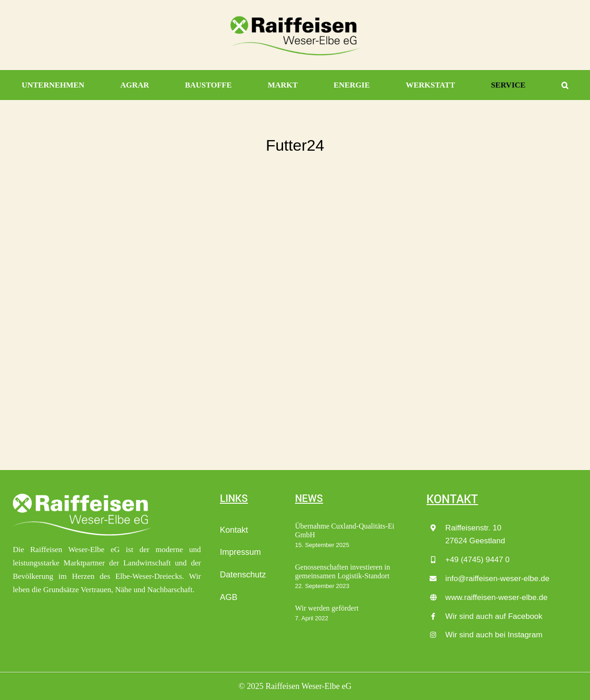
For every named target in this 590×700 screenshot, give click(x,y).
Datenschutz (243, 575)
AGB (229, 597)
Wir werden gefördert (327, 608)
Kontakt (234, 530)
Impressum (240, 552)
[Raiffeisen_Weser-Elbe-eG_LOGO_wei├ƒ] (82, 496)
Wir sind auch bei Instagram (494, 635)
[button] (565, 85)
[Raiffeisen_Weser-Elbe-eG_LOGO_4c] (295, 19)
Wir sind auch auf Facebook (494, 616)
